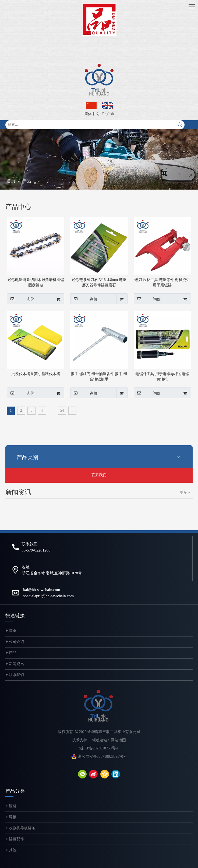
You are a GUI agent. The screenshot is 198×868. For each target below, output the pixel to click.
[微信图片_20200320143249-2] (99, 19)
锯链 (11, 806)
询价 (21, 299)
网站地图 (118, 740)
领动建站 (100, 740)
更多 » (185, 493)
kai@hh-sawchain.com (42, 590)
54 (62, 410)
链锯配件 (15, 839)
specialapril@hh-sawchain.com (48, 596)
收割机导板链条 (20, 828)
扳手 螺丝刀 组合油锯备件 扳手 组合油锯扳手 (99, 377)
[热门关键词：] (180, 125)
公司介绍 (15, 642)
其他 (11, 850)
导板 (11, 817)
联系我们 (99, 475)
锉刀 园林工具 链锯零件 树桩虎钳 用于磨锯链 (162, 282)
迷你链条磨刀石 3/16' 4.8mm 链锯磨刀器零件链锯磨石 (99, 282)
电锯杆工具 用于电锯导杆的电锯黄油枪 (162, 377)
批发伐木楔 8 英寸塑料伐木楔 (36, 374)
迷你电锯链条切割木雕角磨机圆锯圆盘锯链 (36, 282)
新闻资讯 (15, 664)
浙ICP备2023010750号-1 (99, 748)
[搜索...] (90, 125)
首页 (11, 631)
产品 (11, 653)
